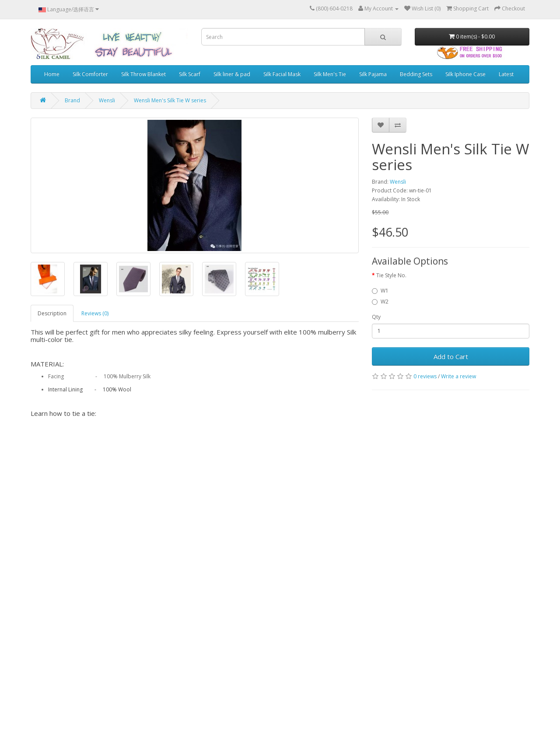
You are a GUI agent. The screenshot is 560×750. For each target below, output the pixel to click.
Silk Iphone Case (465, 74)
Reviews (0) (95, 313)
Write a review (458, 376)
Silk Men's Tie (330, 74)
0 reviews (425, 376)
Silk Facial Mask (282, 74)
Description (52, 313)
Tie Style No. (391, 275)
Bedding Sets (416, 74)
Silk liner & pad (232, 74)
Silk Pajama (373, 74)
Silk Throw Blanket (143, 74)
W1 (380, 291)
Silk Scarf (190, 74)
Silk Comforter (90, 74)
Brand (72, 100)
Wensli (107, 100)
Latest (506, 74)
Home (52, 74)
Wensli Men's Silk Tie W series (170, 100)
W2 (380, 302)
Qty (376, 317)
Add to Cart (451, 356)
